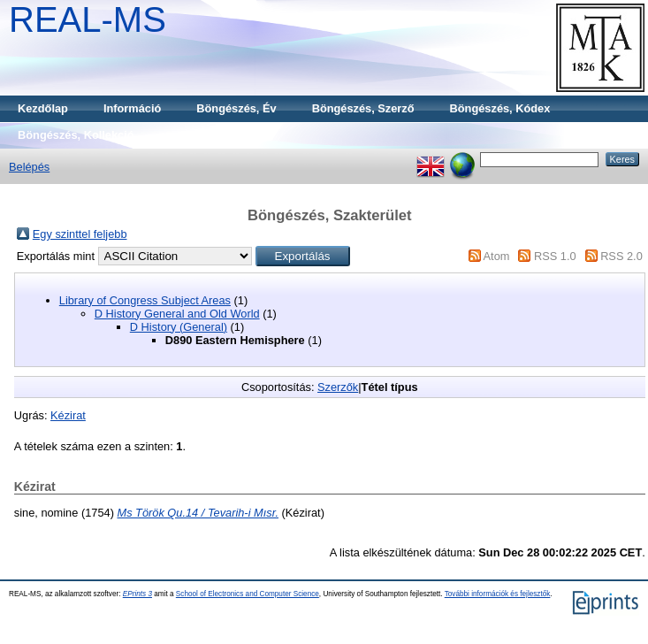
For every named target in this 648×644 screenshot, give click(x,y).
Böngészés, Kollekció (76, 135)
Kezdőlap (43, 108)
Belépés (29, 167)
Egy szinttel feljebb (80, 234)
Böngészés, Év (236, 108)
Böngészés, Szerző (363, 108)
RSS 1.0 (555, 256)
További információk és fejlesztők (498, 594)
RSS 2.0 (621, 256)
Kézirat (68, 415)
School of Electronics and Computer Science (248, 594)
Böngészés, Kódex (500, 108)
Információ (132, 108)
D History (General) (179, 327)
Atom (497, 256)
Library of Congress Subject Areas (145, 300)
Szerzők (338, 387)
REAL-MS (88, 19)
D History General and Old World (177, 314)
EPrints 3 (137, 594)
